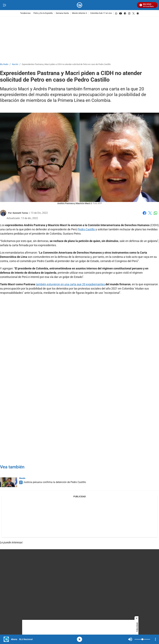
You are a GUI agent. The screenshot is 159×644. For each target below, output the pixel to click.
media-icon (79, 639)
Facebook (144, 213)
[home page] (80, 5)
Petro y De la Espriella (43, 13)
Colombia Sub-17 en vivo (101, 13)
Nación (15, 64)
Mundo (22, 478)
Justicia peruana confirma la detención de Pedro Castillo (55, 482)
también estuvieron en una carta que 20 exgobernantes (71, 284)
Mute (130, 639)
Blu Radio (4, 64)
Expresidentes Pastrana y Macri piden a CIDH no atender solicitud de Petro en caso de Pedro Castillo (66, 64)
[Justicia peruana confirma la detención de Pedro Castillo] (9, 482)
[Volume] (142, 639)
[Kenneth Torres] (20, 213)
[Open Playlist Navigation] (155, 639)
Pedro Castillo (86, 229)
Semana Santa (62, 13)
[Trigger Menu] (4, 5)
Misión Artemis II (79, 13)
